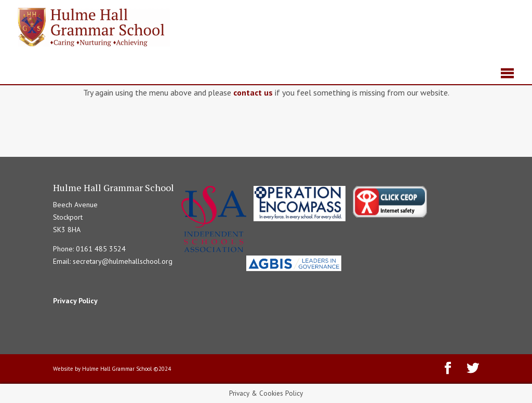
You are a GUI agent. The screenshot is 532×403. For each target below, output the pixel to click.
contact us (253, 92)
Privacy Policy (75, 301)
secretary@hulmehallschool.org (123, 261)
